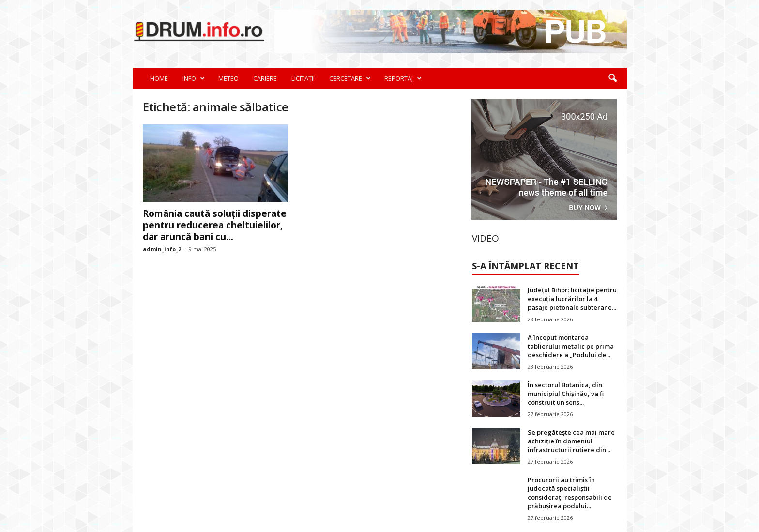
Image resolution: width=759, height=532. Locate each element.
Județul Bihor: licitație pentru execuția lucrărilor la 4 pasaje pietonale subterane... (572, 299)
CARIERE (265, 78)
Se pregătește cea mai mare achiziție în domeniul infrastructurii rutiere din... (571, 441)
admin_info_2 (162, 249)
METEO (228, 78)
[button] (612, 78)
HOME (159, 78)
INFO (194, 78)
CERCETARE (350, 78)
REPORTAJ (403, 78)
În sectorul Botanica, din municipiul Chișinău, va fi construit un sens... (566, 394)
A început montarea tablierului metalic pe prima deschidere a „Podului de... (571, 346)
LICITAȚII (303, 78)
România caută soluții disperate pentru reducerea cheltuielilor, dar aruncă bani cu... (215, 225)
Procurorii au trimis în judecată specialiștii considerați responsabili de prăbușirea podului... (570, 493)
